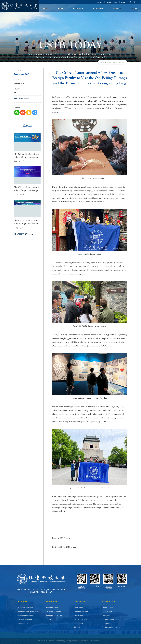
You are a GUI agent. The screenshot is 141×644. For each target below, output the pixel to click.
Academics (78, 8)
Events (27, 126)
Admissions (98, 8)
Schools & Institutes (25, 607)
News (46, 8)
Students (100, 2)
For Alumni (106, 623)
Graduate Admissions (26, 615)
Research (117, 8)
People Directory (80, 619)
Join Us (77, 627)
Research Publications (54, 615)
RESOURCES (108, 601)
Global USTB (23, 623)
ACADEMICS (24, 601)
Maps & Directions (109, 611)
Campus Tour (107, 615)
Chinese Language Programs (29, 619)
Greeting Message (81, 611)
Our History (78, 607)
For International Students (112, 627)
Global (134, 8)
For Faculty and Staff (110, 619)
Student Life (79, 623)
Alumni (116, 2)
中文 (135, 2)
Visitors (123, 2)
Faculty (108, 2)
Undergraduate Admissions (28, 611)
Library (48, 619)
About (61, 8)
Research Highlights (54, 607)
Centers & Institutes (53, 611)
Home (102, 62)
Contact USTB (108, 607)
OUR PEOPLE (80, 601)
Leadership (78, 615)
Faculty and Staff (119, 62)
